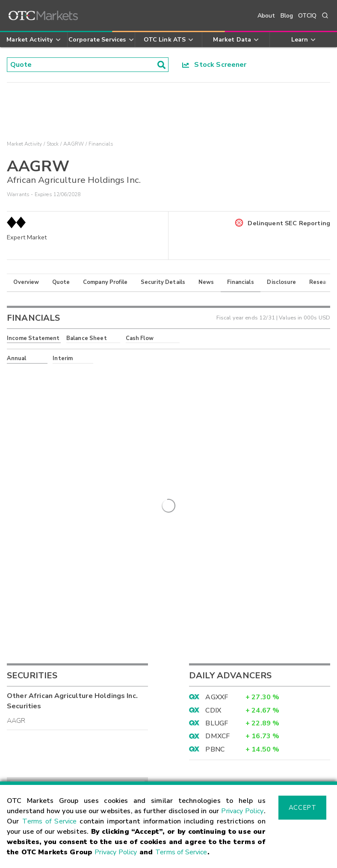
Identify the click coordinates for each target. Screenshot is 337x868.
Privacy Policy (242, 811)
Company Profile (105, 282)
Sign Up (124, 616)
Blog (287, 16)
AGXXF (217, 463)
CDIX (213, 476)
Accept (302, 808)
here (123, 374)
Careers (187, 772)
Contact (20, 772)
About (266, 16)
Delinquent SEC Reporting (289, 223)
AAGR (16, 486)
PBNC (215, 515)
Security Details (163, 282)
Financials (241, 282)
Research (322, 282)
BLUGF (217, 489)
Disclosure (281, 282)
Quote (61, 282)
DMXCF (217, 502)
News (206, 282)
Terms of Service (49, 821)
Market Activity (24, 144)
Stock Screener (214, 65)
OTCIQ (307, 16)
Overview (26, 282)
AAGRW (74, 144)
